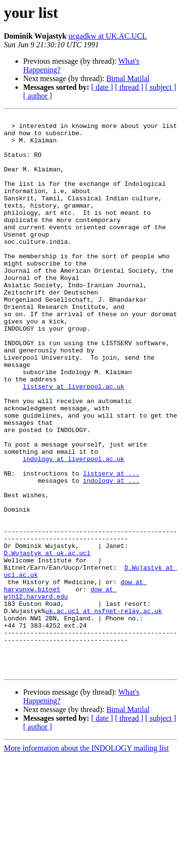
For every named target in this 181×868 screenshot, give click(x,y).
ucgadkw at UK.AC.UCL (108, 36)
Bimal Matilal (128, 78)
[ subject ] (161, 87)
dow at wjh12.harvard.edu (60, 689)
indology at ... (111, 554)
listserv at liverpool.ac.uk (74, 441)
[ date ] (102, 87)
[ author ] (38, 96)
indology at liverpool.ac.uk (74, 528)
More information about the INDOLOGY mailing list (86, 860)
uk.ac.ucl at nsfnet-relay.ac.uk (104, 711)
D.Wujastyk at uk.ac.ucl (47, 641)
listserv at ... (111, 546)
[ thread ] (129, 87)
